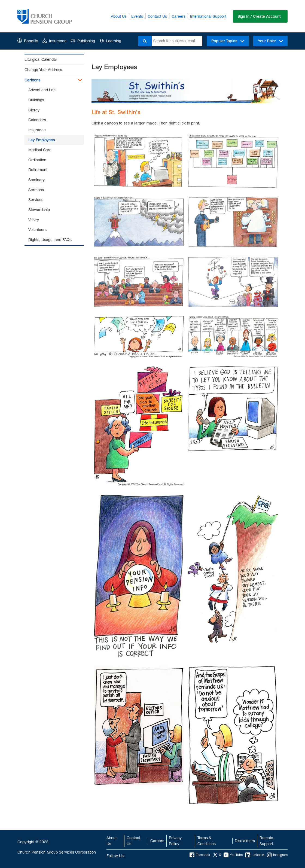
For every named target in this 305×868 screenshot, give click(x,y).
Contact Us (157, 16)
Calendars (37, 120)
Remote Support (266, 841)
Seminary (36, 180)
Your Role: (270, 41)
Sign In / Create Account (259, 16)
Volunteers (37, 229)
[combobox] (177, 41)
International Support (208, 16)
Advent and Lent (42, 90)
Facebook (200, 855)
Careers (179, 16)
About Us (119, 16)
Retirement (38, 170)
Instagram (277, 855)
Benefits (28, 41)
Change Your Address (43, 70)
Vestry (34, 220)
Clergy (34, 110)
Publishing (83, 41)
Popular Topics (228, 41)
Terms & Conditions (207, 841)
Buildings (36, 100)
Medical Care (40, 150)
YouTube (233, 855)
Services (36, 200)
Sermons (36, 190)
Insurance (54, 41)
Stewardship (39, 210)
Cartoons (32, 80)
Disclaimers (245, 841)
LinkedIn (255, 855)
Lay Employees (42, 140)
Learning (110, 41)
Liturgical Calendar (41, 59)
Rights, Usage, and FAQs (50, 240)
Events (137, 16)
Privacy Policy (175, 841)
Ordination (37, 160)
